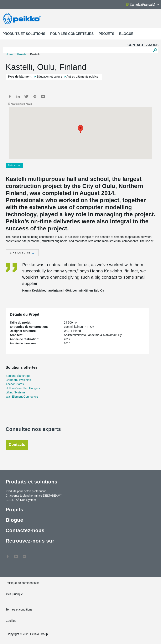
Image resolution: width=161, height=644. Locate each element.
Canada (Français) (142, 5)
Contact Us (24, 554)
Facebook (10, 96)
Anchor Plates (15, 384)
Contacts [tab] (17, 445)
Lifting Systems (15, 392)
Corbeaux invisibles (18, 380)
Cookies (11, 621)
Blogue (126, 34)
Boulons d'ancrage (18, 376)
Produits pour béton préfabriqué (26, 491)
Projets (106, 34)
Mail (43, 96)
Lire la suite (22, 253)
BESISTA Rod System (21, 500)
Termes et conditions (19, 609)
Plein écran (14, 166)
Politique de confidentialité (23, 583)
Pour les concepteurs (72, 34)
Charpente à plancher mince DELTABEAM (34, 495)
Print (35, 96)
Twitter (26, 96)
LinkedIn (18, 96)
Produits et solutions (24, 34)
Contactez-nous (143, 45)
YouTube (16, 554)
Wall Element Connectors (22, 397)
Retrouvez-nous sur (30, 541)
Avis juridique (14, 594)
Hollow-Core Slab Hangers (23, 388)
